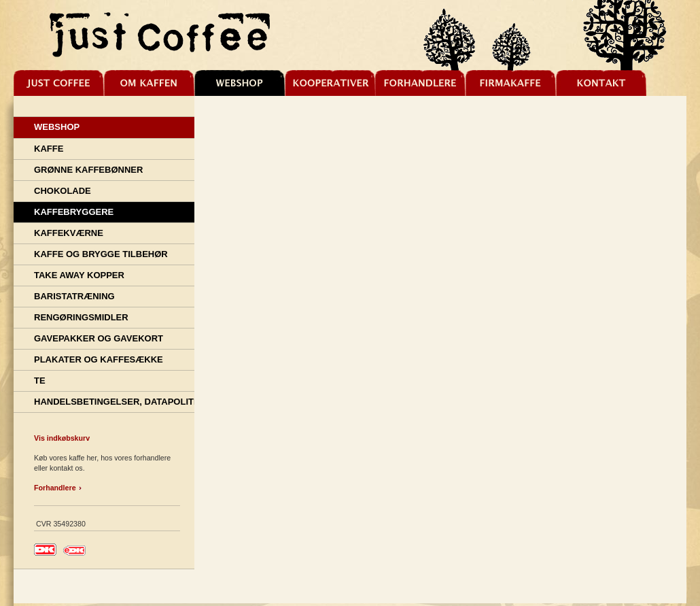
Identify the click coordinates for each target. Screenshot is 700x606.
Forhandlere (55, 488)
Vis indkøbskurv (62, 438)
